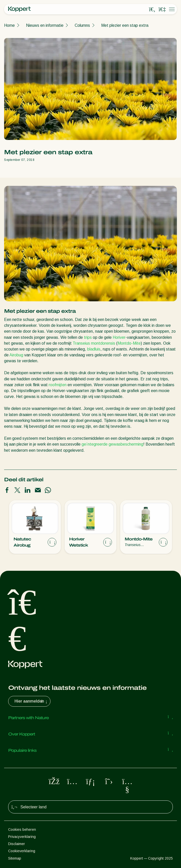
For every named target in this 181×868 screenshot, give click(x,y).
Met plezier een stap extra (125, 25)
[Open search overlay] (152, 9)
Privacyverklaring (22, 837)
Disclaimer (17, 844)
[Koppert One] (162, 9)
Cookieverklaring (22, 851)
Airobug (16, 355)
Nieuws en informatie (45, 25)
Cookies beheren (22, 830)
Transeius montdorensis (94, 343)
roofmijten (58, 385)
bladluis (94, 349)
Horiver (119, 337)
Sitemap (15, 858)
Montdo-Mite (129, 343)
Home (9, 25)
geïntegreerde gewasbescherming (112, 444)
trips (88, 337)
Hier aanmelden (31, 701)
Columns (82, 25)
